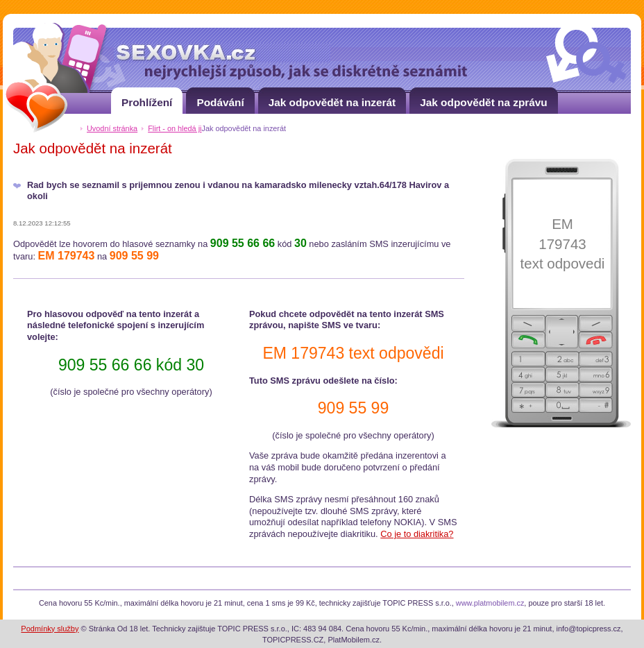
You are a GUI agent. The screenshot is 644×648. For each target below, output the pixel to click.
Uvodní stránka (112, 128)
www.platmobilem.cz (490, 603)
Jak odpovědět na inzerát (332, 98)
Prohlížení (147, 98)
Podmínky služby (50, 629)
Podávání (220, 98)
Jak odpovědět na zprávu (484, 98)
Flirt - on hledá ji (175, 128)
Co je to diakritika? (417, 534)
